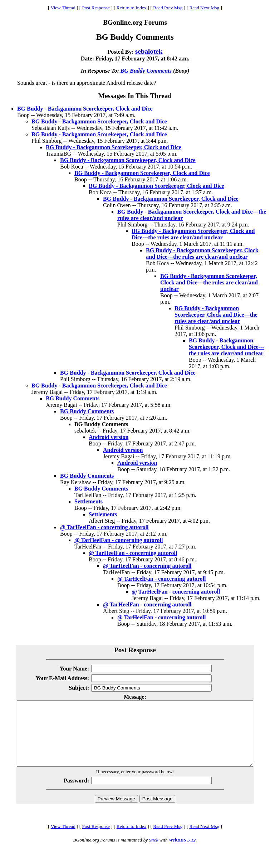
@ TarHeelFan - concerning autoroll (104, 527)
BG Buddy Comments (146, 71)
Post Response (96, 8)
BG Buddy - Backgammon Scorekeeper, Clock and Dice (85, 109)
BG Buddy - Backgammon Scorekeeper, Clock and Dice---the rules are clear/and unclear (193, 234)
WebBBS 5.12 (182, 853)
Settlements (89, 501)
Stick (153, 853)
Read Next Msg (204, 8)
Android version (109, 437)
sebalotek (149, 51)
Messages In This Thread (135, 96)
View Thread (63, 8)
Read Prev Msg (168, 8)
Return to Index (132, 8)
